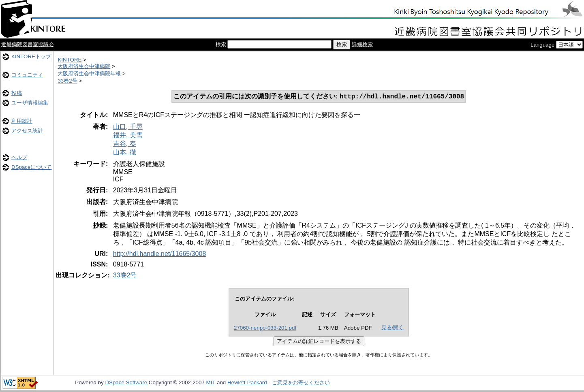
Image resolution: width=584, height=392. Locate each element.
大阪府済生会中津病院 (84, 66)
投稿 (17, 93)
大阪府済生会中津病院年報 (89, 73)
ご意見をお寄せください (301, 383)
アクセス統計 (27, 131)
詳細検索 (362, 44)
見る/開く (393, 328)
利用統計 (22, 121)
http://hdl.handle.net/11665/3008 (160, 255)
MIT (211, 383)
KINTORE (70, 60)
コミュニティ (27, 75)
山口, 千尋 (128, 127)
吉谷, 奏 (125, 144)
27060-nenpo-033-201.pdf (265, 329)
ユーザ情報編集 (30, 103)
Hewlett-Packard (247, 383)
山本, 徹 (125, 153)
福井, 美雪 (128, 136)
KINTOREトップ (31, 56)
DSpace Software (126, 383)
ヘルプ (19, 157)
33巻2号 (67, 81)
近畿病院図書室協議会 (28, 44)
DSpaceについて (31, 167)
